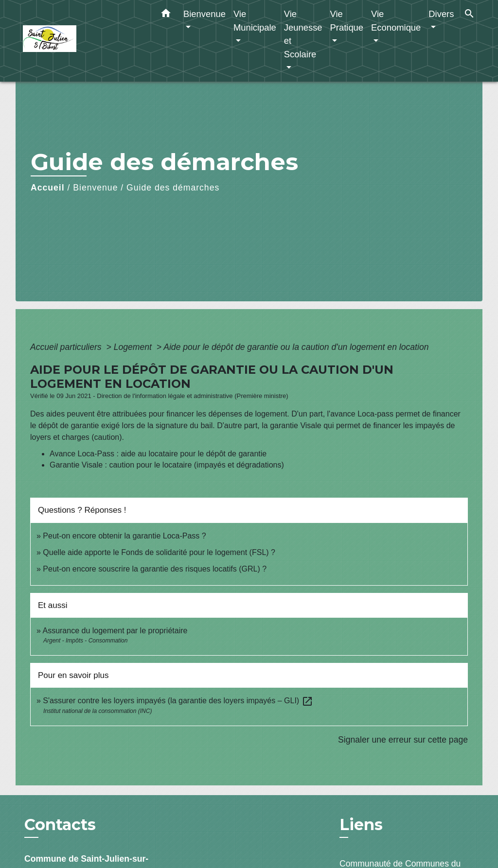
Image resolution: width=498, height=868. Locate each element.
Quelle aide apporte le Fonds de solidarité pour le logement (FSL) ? (159, 552)
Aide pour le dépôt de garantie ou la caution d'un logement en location (296, 347)
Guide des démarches (173, 188)
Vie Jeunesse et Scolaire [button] (303, 34)
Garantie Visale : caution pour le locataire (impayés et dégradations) (167, 465)
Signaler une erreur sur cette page (403, 740)
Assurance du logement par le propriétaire (115, 631)
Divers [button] (441, 14)
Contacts (60, 825)
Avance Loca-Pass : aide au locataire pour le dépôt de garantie (158, 454)
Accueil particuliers (67, 347)
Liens (361, 825)
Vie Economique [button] (396, 21)
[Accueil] (84, 41)
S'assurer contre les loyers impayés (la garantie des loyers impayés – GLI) (178, 701)
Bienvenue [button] (205, 14)
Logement (134, 347)
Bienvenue (95, 188)
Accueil (48, 188)
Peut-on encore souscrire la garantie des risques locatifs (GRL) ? (155, 569)
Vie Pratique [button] (347, 21)
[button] (166, 15)
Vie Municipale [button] (255, 21)
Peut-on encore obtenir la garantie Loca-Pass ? (124, 536)
